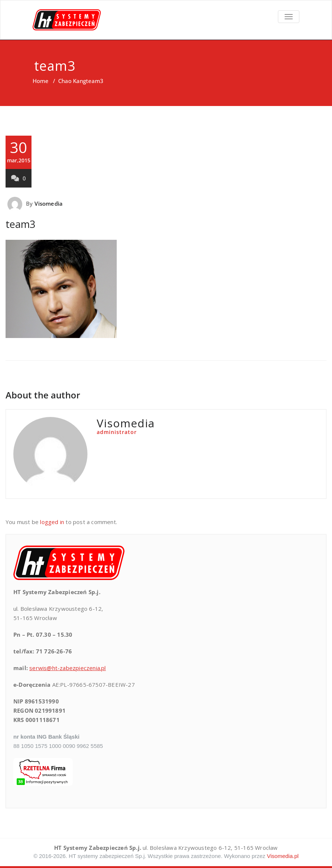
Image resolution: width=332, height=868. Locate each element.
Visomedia (49, 203)
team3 (20, 224)
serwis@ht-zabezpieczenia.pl (67, 668)
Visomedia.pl (283, 856)
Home (41, 81)
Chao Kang (72, 81)
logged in (52, 522)
